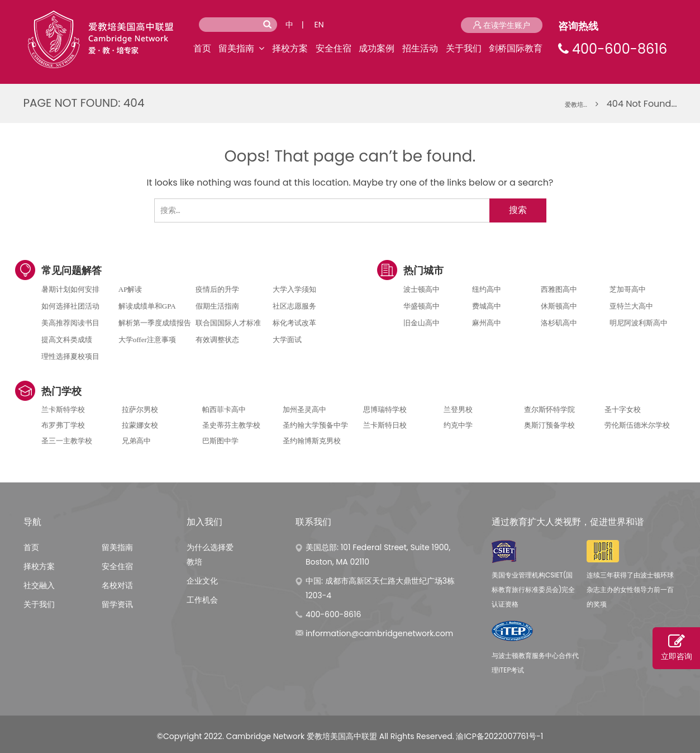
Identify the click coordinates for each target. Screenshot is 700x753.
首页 (202, 48)
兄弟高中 (136, 441)
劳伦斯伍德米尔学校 (637, 425)
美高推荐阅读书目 (70, 323)
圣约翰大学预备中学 (315, 425)
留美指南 (236, 48)
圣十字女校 (623, 409)
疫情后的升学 (217, 289)
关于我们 (464, 48)
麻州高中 (487, 323)
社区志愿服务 (294, 306)
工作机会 (202, 600)
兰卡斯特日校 (385, 425)
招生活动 (420, 48)
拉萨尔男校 (140, 409)
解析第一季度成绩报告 (155, 323)
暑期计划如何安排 (70, 289)
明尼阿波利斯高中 (639, 323)
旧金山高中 (422, 323)
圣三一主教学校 (67, 441)
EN (319, 25)
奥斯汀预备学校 (549, 425)
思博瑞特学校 (385, 409)
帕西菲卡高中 (224, 409)
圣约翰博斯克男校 (312, 441)
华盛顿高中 (422, 306)
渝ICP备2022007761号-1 (499, 736)
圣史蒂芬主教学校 (231, 425)
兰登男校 (458, 409)
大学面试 (287, 340)
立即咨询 (676, 647)
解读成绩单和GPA (147, 306)
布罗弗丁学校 (63, 425)
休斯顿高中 (559, 306)
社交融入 (39, 585)
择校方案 (290, 48)
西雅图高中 (559, 289)
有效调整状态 (217, 340)
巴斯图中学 (220, 441)
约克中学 (458, 425)
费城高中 (487, 306)
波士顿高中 (422, 289)
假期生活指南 (217, 306)
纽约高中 (487, 289)
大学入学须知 (294, 289)
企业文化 (202, 581)
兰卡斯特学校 (63, 409)
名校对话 (117, 585)
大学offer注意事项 (147, 340)
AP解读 (130, 289)
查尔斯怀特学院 (549, 409)
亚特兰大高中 (631, 306)
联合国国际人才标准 (228, 323)
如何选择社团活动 (70, 306)
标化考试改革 (294, 323)
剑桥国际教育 (516, 48)
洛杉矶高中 (559, 323)
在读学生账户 (502, 25)
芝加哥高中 (628, 289)
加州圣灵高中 (304, 409)
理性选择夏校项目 (70, 356)
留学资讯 (117, 604)
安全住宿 (334, 48)
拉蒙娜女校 (140, 425)
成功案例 (377, 48)
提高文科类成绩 (67, 340)
